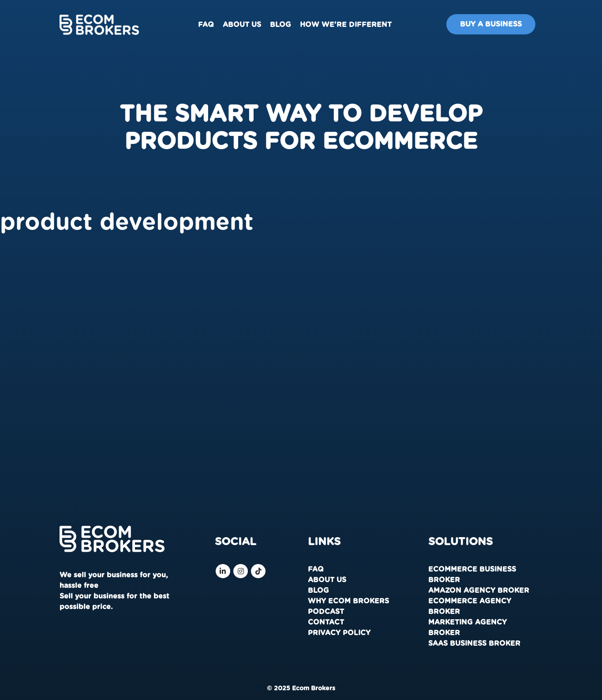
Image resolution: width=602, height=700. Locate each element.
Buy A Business (491, 24)
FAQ (206, 25)
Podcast (326, 612)
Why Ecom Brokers (348, 601)
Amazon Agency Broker (479, 591)
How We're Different (346, 25)
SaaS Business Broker (474, 644)
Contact (326, 622)
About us (242, 25)
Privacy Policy (339, 633)
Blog (280, 25)
